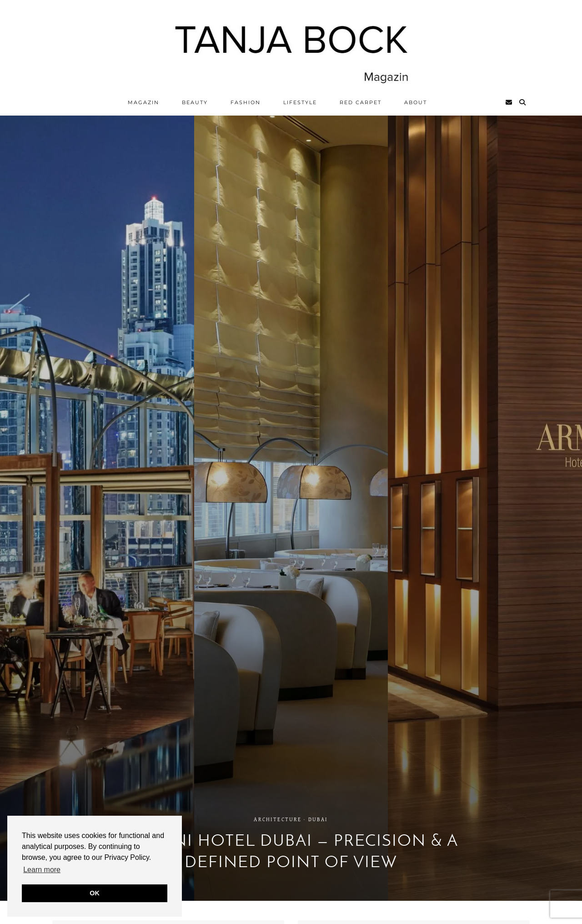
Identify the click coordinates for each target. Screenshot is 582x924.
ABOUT (416, 102)
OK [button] (95, 893)
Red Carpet (361, 102)
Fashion (246, 102)
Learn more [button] (42, 870)
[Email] (509, 102)
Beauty (195, 102)
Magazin (143, 102)
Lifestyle (300, 102)
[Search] (523, 102)
